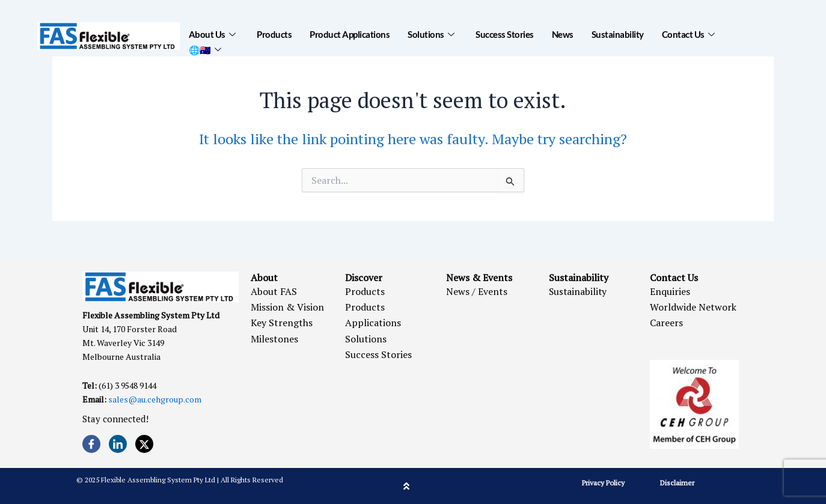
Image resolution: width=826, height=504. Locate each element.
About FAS (274, 291)
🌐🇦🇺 (205, 49)
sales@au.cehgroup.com (155, 399)
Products (274, 34)
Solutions (431, 34)
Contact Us (688, 34)
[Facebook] (91, 444)
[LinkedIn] (118, 444)
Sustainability (618, 34)
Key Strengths (282, 323)
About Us (212, 34)
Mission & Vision (287, 307)
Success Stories (505, 34)
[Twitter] (144, 444)
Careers (666, 323)
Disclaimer (677, 483)
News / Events (477, 291)
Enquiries (670, 291)
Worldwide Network (693, 307)
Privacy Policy (603, 483)
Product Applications (350, 34)
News (563, 34)
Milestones (274, 339)
